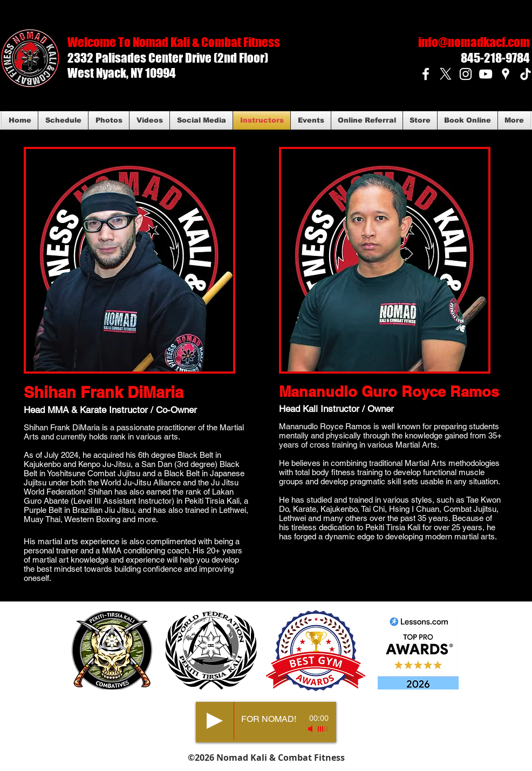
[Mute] (311, 729)
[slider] (323, 729)
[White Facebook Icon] (426, 74)
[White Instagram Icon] (466, 74)
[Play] (215, 721)
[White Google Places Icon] (506, 74)
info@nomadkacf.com (474, 42)
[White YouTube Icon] (486, 74)
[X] (446, 74)
